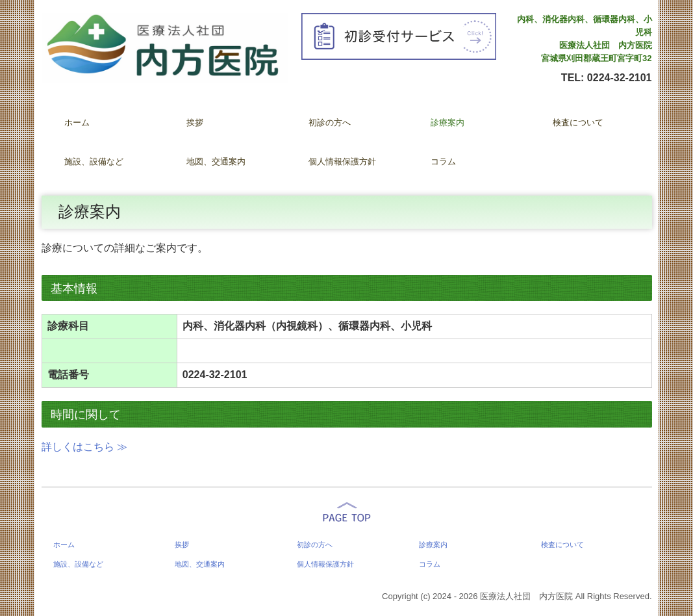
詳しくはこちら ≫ (84, 447)
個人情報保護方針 (342, 161)
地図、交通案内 (216, 161)
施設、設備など (94, 161)
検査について (578, 122)
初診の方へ (330, 122)
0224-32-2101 (620, 78)
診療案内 (447, 122)
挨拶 (195, 122)
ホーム (77, 122)
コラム (443, 161)
